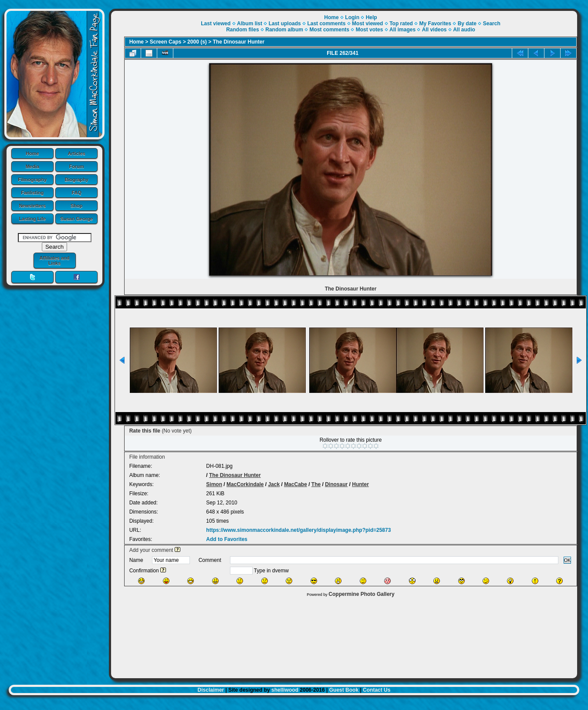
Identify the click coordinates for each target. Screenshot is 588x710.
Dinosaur (336, 484)
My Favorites (435, 24)
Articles (77, 153)
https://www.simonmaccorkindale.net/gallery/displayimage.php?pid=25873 (298, 530)
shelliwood (285, 690)
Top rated (401, 24)
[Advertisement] (344, 636)
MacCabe (296, 484)
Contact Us (377, 690)
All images (402, 30)
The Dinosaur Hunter (239, 42)
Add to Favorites (227, 539)
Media (32, 166)
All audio (464, 30)
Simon (214, 484)
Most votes (370, 30)
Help (372, 17)
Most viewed (367, 24)
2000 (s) (197, 42)
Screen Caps (166, 42)
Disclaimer (211, 690)
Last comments (326, 24)
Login (352, 17)
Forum (77, 166)
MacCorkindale (245, 484)
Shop (77, 206)
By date (467, 24)
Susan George (76, 219)
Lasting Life (32, 219)
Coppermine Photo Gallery (361, 594)
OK (568, 560)
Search (492, 24)
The (316, 484)
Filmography (32, 179)
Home (32, 153)
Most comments (329, 30)
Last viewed (216, 24)
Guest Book (344, 690)
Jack (274, 484)
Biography (77, 179)
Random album (284, 30)
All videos (434, 30)
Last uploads (285, 24)
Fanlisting (32, 193)
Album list (250, 24)
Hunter (360, 484)
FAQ (76, 193)
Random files (242, 30)
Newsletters (32, 206)
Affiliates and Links (54, 260)
